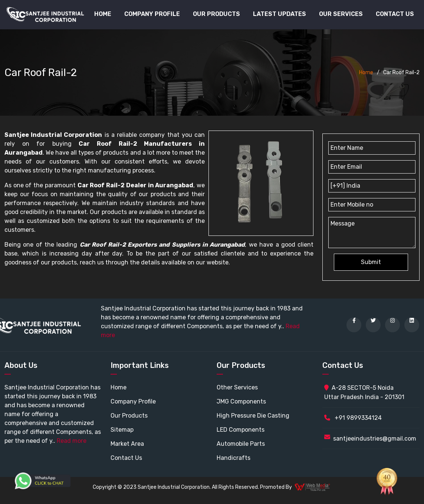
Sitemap (122, 430)
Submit (371, 262)
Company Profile (152, 14)
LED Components (241, 430)
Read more (72, 441)
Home (103, 14)
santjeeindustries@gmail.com (375, 439)
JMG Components (241, 401)
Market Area (127, 444)
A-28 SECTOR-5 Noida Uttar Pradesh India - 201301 (364, 392)
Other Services (237, 387)
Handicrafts (234, 458)
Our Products (129, 416)
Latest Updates (280, 14)
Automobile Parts (241, 444)
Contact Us (395, 14)
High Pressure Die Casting (253, 416)
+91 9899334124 (353, 418)
